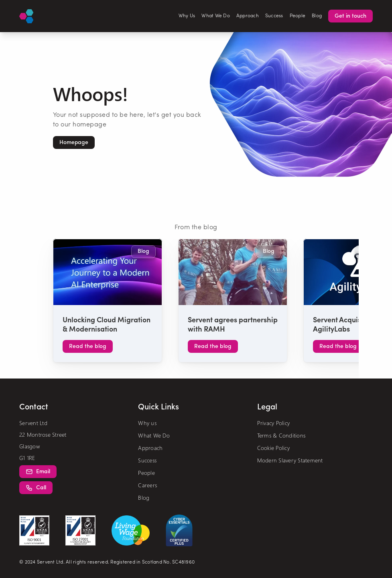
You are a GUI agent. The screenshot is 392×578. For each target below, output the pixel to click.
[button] (74, 142)
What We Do (216, 16)
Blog (317, 16)
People (298, 16)
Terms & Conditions (281, 435)
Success (274, 16)
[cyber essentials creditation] (179, 530)
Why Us (187, 16)
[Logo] (26, 16)
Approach (248, 16)
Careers (147, 485)
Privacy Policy (274, 423)
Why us (147, 423)
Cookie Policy (273, 448)
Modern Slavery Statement (290, 460)
